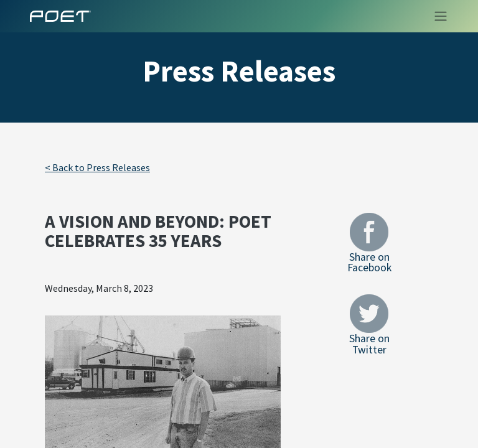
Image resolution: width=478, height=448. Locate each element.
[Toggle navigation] (437, 16)
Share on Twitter (369, 324)
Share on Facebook (369, 243)
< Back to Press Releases (97, 167)
